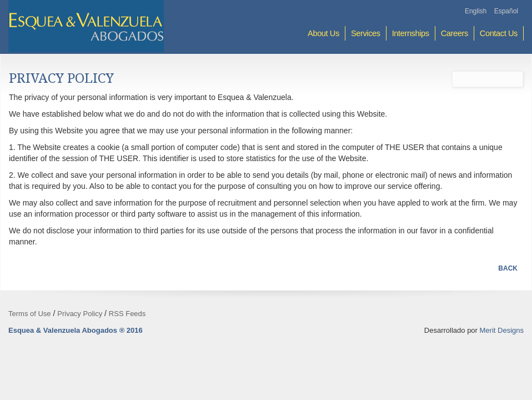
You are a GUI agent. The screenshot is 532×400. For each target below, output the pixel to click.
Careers (455, 33)
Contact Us (499, 33)
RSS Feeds (127, 314)
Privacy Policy (80, 314)
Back (508, 268)
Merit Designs (502, 330)
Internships (411, 33)
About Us (323, 33)
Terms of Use (30, 314)
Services (366, 33)
